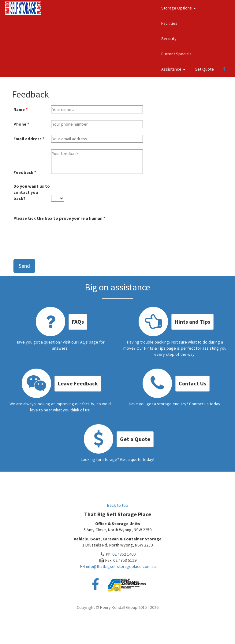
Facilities (169, 23)
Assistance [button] (173, 69)
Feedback (23, 172)
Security (169, 39)
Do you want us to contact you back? (32, 192)
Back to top (118, 505)
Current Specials (176, 54)
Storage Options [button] (179, 8)
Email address (28, 139)
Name (19, 109)
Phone (20, 124)
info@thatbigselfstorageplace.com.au (121, 566)
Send (24, 266)
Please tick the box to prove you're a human (58, 218)
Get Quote (204, 69)
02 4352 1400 (124, 554)
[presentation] (60, 235)
